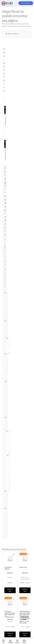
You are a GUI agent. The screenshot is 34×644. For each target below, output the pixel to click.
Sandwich (10, 577)
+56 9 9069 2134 (26, 3)
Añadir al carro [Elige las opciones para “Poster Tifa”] (25, 590)
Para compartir (7, 366)
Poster (23, 577)
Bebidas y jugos (7, 305)
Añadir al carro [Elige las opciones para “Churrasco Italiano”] (10, 590)
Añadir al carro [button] (10, 634)
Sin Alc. (9, 345)
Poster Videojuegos (10, 471)
